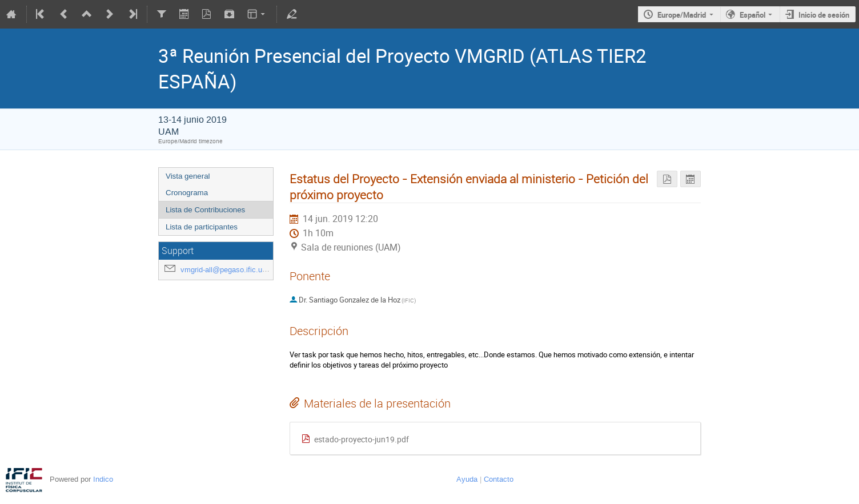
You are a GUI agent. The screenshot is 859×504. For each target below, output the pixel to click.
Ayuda (467, 479)
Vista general (188, 176)
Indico (103, 479)
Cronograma (187, 193)
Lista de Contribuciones (205, 210)
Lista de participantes (202, 227)
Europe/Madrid (682, 15)
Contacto (499, 479)
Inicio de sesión (824, 15)
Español (752, 15)
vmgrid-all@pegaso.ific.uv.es (228, 270)
